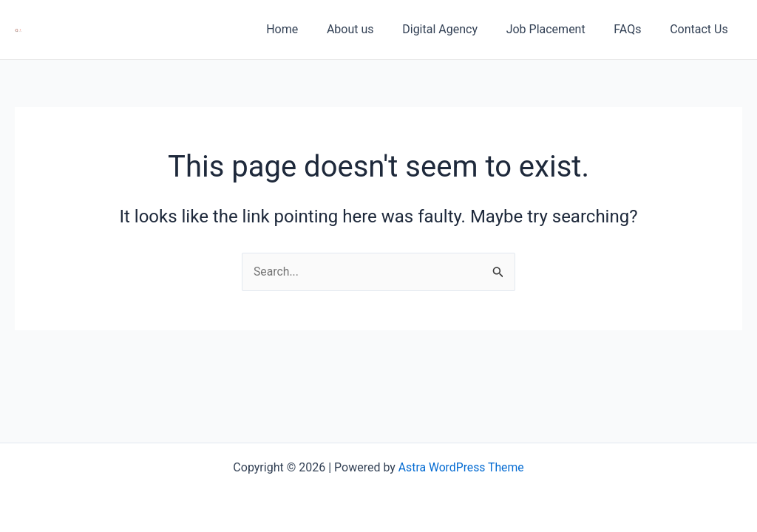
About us (373, 29)
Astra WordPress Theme (461, 467)
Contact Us (701, 29)
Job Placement (558, 29)
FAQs (635, 29)
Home (309, 29)
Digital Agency (458, 29)
